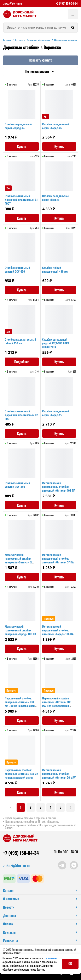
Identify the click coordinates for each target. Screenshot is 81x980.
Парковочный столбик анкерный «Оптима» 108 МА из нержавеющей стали (21, 774)
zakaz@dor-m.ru (13, 3)
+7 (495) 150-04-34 (67, 3)
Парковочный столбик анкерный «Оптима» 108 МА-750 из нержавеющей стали (20, 704)
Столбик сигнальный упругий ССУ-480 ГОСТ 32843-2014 (56, 343)
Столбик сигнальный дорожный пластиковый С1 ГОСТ (21, 200)
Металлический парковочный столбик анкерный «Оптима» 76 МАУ (59, 774)
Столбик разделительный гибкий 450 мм (20, 341)
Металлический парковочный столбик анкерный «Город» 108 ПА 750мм (21, 632)
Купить (22, 146)
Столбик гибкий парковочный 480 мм (55, 269)
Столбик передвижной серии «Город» (56, 198)
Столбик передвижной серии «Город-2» (56, 413)
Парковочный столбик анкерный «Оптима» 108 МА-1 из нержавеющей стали (57, 704)
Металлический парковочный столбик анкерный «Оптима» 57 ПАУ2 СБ (19, 560)
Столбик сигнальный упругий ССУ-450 (17, 269)
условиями (51, 958)
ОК (70, 964)
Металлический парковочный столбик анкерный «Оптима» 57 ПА (58, 558)
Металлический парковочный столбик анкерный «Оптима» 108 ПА (59, 487)
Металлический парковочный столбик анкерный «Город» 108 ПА (58, 630)
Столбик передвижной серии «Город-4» (18, 126)
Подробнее (22, 362)
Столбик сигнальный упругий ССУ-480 (17, 485)
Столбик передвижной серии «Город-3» (56, 126)
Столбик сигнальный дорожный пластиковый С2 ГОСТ (21, 415)
